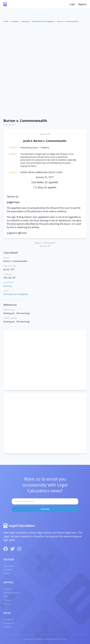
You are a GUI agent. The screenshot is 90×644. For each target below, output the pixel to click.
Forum (7, 573)
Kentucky (25, 21)
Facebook (8, 619)
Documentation (12, 593)
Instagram (9, 623)
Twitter (7, 627)
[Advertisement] (45, 70)
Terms (7, 604)
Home (6, 21)
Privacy (7, 600)
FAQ (6, 596)
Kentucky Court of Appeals (43, 21)
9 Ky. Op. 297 (9, 125)
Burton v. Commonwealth (25, 121)
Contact (7, 589)
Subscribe (45, 509)
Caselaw (15, 21)
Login (72, 4)
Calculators (9, 566)
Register (82, 4)
